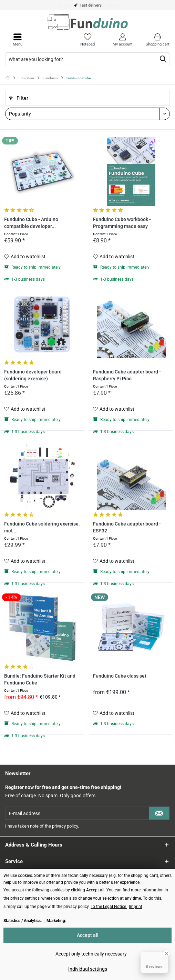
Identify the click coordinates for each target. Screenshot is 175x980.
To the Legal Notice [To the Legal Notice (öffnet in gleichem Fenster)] (109, 907)
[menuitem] (157, 40)
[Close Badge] (166, 953)
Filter (19, 98)
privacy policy (65, 826)
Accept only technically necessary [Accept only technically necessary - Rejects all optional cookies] (91, 954)
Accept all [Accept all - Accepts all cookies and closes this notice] (88, 935)
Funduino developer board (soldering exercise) (33, 375)
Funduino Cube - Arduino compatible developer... (31, 223)
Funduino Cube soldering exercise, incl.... (42, 527)
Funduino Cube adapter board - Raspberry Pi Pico (127, 375)
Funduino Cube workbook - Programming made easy (122, 223)
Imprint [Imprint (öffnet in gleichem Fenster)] (136, 907)
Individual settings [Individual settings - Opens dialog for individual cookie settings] (88, 969)
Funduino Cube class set (120, 676)
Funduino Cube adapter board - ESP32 (127, 527)
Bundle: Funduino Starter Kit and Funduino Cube (40, 679)
